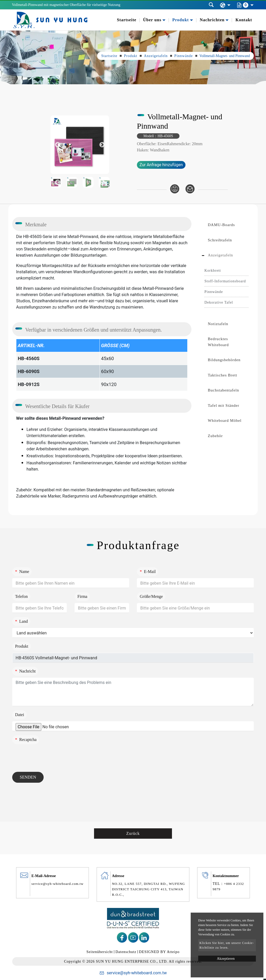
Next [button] (102, 145)
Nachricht (25, 671)
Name (22, 572)
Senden (28, 777)
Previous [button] (58, 145)
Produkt (131, 56)
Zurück (133, 833)
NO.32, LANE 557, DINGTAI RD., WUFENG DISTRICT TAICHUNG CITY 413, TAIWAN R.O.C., (148, 889)
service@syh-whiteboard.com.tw (58, 884)
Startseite (127, 20)
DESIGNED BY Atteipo (159, 952)
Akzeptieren (226, 959)
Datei (20, 715)
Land (21, 621)
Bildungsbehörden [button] (224, 360)
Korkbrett (213, 271)
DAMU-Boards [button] (221, 225)
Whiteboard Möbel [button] (225, 421)
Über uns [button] (152, 20)
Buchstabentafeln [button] (223, 390)
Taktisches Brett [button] (222, 375)
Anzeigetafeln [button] (220, 255)
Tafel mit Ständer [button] (224, 405)
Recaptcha (26, 740)
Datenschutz (126, 952)
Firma (82, 596)
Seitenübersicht (100, 952)
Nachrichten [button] (212, 20)
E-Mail (148, 572)
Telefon (21, 596)
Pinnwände (184, 56)
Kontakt (244, 20)
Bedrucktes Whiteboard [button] (218, 342)
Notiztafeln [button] (218, 324)
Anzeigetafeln (156, 56)
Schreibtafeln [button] (220, 240)
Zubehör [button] (215, 436)
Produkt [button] (181, 20)
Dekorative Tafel (219, 302)
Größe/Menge (151, 596)
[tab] (227, 225)
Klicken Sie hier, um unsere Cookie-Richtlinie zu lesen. (227, 945)
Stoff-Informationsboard (225, 281)
